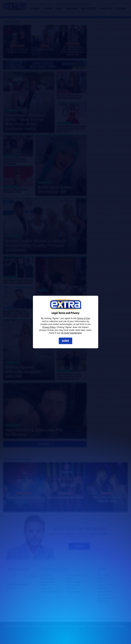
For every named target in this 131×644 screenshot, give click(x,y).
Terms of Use (83, 318)
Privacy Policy (49, 327)
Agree (65, 341)
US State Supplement (71, 333)
